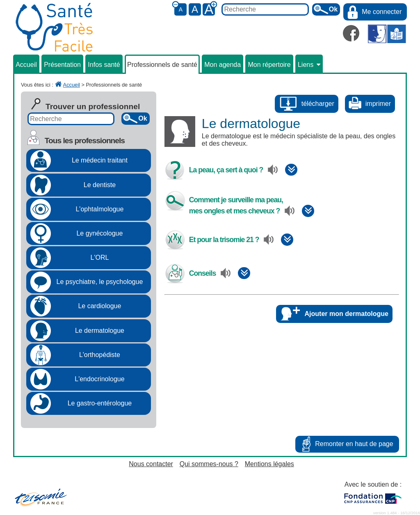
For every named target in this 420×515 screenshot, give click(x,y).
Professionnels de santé (162, 65)
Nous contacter (151, 464)
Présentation (62, 65)
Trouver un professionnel (93, 106)
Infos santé (104, 65)
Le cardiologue (99, 306)
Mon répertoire (269, 65)
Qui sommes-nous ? (209, 464)
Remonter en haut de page (354, 444)
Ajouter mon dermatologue (347, 314)
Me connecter (382, 12)
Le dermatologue (100, 331)
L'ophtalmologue (99, 209)
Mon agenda (223, 65)
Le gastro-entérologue (100, 403)
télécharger (318, 104)
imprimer (378, 104)
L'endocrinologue (99, 379)
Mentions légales (269, 464)
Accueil (26, 65)
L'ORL (99, 257)
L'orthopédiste (100, 355)
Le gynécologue (99, 233)
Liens (309, 65)
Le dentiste (100, 185)
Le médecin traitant (100, 160)
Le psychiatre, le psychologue (100, 282)
